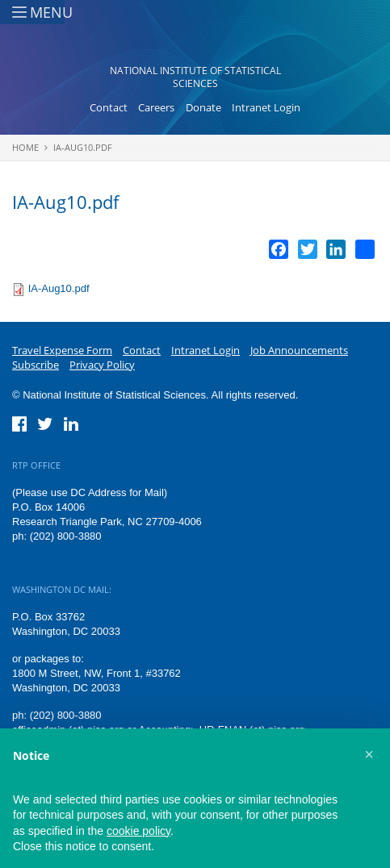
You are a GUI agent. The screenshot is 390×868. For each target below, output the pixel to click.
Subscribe (36, 365)
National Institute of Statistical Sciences (195, 77)
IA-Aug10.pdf (83, 147)
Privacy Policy (102, 365)
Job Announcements (299, 350)
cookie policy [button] (138, 831)
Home (25, 147)
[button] (369, 754)
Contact (109, 107)
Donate (203, 107)
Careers (156, 107)
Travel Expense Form (62, 350)
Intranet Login (266, 107)
